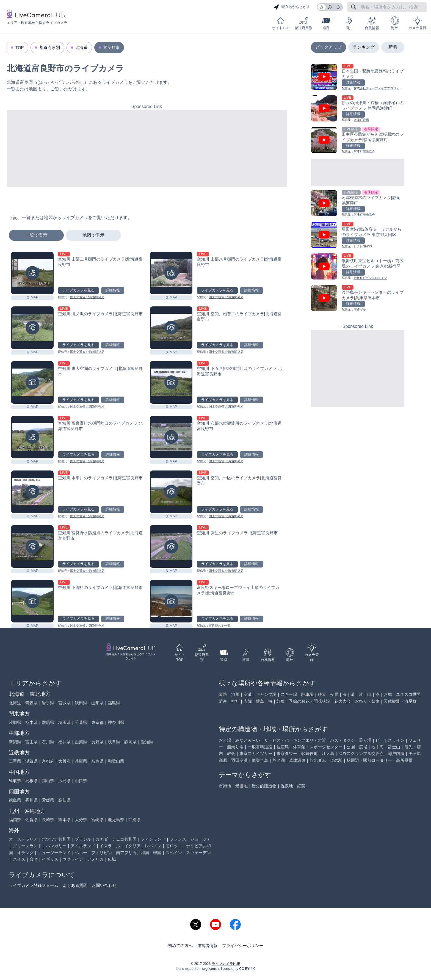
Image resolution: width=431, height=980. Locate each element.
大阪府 (64, 761)
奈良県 (97, 761)
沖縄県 (135, 820)
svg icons (209, 969)
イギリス (50, 859)
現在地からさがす (292, 7)
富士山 (394, 747)
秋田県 (81, 703)
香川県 (31, 800)
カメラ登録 (417, 23)
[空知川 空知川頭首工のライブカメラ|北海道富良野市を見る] (171, 328)
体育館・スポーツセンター (318, 747)
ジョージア (201, 839)
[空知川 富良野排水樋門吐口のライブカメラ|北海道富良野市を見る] (32, 437)
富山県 (31, 742)
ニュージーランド (54, 853)
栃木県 (31, 722)
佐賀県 (31, 820)
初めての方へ (180, 946)
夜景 (334, 694)
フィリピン (102, 853)
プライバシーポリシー (243, 946)
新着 (393, 47)
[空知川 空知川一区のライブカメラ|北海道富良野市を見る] (171, 492)
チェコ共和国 (124, 839)
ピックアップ (328, 47)
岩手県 (48, 703)
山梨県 (81, 742)
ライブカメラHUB (226, 964)
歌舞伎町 (310, 753)
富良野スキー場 (219, 625)
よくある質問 (75, 885)
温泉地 (287, 786)
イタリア (132, 846)
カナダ (102, 839)
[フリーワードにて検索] (354, 7)
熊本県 (64, 820)
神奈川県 (116, 722)
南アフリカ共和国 (132, 853)
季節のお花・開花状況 (310, 701)
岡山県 (48, 781)
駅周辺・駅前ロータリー (369, 760)
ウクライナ (73, 859)
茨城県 (15, 722)
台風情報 (372, 23)
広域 (112, 859)
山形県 (97, 703)
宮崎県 (97, 820)
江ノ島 (328, 753)
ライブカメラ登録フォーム (34, 885)
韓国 (157, 853)
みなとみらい (248, 740)
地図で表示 (93, 235)
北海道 (81, 47)
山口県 (81, 781)
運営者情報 (207, 946)
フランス (178, 839)
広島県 (64, 781)
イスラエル (110, 846)
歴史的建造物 (264, 786)
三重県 (15, 761)
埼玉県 (64, 722)
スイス (19, 859)
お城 (388, 694)
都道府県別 (304, 23)
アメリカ (95, 859)
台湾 (34, 859)
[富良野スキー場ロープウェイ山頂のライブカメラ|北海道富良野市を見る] (171, 601)
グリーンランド (27, 846)
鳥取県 (15, 781)
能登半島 (260, 760)
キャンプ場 (266, 694)
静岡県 (130, 742)
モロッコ (174, 846)
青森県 (31, 703)
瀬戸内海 (396, 753)
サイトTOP (281, 23)
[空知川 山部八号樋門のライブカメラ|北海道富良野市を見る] (171, 273)
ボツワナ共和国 (56, 839)
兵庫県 (81, 761)
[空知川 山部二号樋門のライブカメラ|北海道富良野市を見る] (32, 273)
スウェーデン (198, 853)
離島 (260, 701)
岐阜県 (114, 742)
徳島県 (15, 800)
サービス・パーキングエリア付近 (295, 740)
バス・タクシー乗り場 (351, 740)
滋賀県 (31, 761)
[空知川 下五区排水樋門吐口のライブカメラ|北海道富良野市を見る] (171, 382)
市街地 (225, 786)
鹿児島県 (116, 820)
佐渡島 (283, 747)
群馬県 (48, 722)
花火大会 (342, 701)
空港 (248, 694)
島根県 (31, 781)
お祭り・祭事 (367, 701)
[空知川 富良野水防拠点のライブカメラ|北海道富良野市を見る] (32, 546)
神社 (235, 701)
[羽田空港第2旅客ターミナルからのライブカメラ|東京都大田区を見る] (358, 235)
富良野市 (111, 47)
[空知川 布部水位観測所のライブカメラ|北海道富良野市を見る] (171, 437)
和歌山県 (116, 761)
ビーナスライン (390, 740)
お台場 (225, 740)
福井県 (64, 742)
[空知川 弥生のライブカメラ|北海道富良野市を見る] (171, 546)
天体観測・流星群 (400, 701)
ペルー (81, 853)
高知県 (64, 800)
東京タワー (287, 753)
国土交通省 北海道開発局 (87, 297)
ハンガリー (56, 846)
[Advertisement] (147, 148)
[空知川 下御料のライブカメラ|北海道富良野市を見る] (32, 601)
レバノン (153, 846)
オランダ (25, 853)
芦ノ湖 (279, 760)
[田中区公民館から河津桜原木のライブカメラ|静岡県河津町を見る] (358, 141)
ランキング (364, 47)
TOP (20, 47)
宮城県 (64, 703)
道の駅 (336, 760)
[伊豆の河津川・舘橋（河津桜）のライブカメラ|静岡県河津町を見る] (358, 109)
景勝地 (241, 786)
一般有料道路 (260, 747)
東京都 (97, 722)
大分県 (81, 820)
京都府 (48, 761)
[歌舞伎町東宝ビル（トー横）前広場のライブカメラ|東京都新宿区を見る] (358, 267)
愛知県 (147, 742)
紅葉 (281, 701)
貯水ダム (318, 760)
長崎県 (48, 820)
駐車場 (307, 694)
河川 (349, 23)
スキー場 (289, 694)
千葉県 (81, 722)
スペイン (174, 853)
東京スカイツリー (256, 753)
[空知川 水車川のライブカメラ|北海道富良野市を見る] (32, 492)
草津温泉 (297, 760)
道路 (326, 23)
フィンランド (153, 839)
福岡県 (15, 820)
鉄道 (322, 694)
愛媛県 (48, 800)
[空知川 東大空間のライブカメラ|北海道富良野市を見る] (32, 382)
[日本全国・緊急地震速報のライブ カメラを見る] (358, 77)
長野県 (97, 742)
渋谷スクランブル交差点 (361, 753)
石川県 (48, 742)
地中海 (378, 747)
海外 (395, 23)
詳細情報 (113, 290)
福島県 (114, 703)
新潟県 (15, 742)
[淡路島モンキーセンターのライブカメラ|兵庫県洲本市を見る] (358, 299)
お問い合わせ (104, 885)
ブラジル (83, 839)
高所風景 (404, 760)
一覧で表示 (36, 235)
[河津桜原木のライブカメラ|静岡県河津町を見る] (358, 204)
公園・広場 (357, 747)
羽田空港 (239, 760)
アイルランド (83, 846)
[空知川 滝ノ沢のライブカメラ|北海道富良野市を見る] (32, 328)
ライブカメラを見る (78, 290)
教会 (231, 753)
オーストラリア (23, 839)
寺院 (248, 701)
